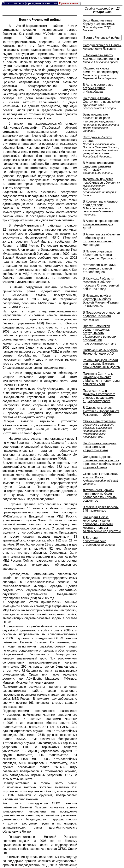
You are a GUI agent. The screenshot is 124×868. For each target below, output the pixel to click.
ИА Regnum (54, 148)
